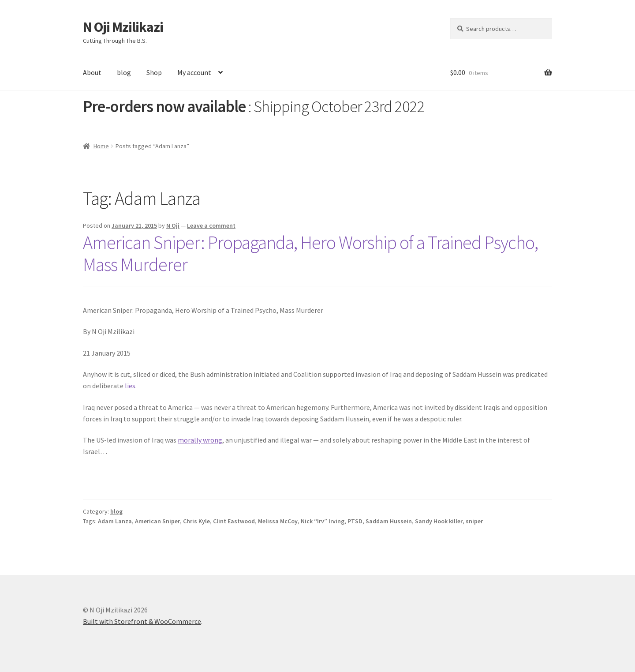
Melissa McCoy (278, 521)
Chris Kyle (196, 521)
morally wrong (200, 440)
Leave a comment (211, 225)
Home (101, 146)
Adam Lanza (115, 521)
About (92, 72)
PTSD (355, 521)
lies (130, 386)
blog (124, 72)
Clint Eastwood (234, 521)
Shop (154, 72)
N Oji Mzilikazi (123, 27)
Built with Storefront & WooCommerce (142, 621)
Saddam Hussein (389, 521)
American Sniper (157, 521)
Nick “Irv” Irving (323, 521)
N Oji (173, 225)
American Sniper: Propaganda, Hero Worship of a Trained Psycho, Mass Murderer (310, 253)
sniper (474, 521)
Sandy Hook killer (439, 521)
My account (194, 72)
